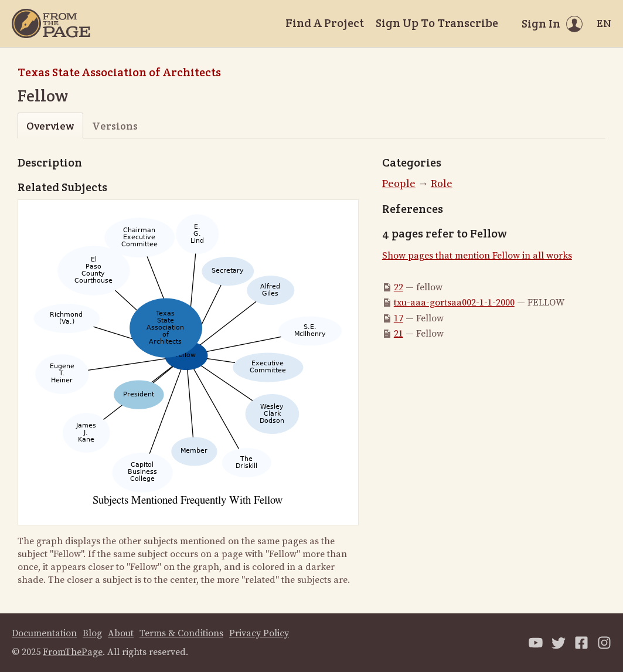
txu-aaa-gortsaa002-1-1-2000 (454, 303)
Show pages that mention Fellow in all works (477, 256)
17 (399, 318)
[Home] (51, 23)
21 (399, 334)
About (121, 633)
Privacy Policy (259, 633)
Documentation (44, 633)
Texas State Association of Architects (119, 72)
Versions (115, 126)
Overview (50, 126)
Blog (92, 633)
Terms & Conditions (181, 633)
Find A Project (325, 23)
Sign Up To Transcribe (437, 23)
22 (399, 287)
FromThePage (73, 652)
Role (442, 184)
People (399, 184)
